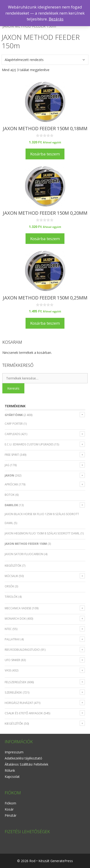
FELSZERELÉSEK (16, 682)
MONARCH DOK (15, 619)
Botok (10, 495)
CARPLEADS (12, 434)
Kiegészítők (13, 566)
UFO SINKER (12, 660)
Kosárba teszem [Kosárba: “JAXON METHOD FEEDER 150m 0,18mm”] (45, 154)
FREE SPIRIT (12, 455)
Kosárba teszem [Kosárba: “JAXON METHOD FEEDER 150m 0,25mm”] (45, 323)
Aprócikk (11, 484)
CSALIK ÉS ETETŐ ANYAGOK (24, 713)
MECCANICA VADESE (18, 608)
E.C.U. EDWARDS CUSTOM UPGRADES (29, 444)
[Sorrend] (45, 60)
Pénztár (11, 815)
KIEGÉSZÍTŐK (14, 723)
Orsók (9, 586)
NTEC (8, 629)
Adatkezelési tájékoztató (23, 758)
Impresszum (14, 752)
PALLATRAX (12, 639)
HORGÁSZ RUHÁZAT (19, 703)
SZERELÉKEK (13, 692)
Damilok (11, 505)
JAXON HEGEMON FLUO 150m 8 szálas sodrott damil (42, 533)
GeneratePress (62, 861)
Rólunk (10, 770)
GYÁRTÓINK (14, 415)
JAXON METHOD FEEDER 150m (26, 544)
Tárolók (11, 597)
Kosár (9, 809)
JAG (7, 465)
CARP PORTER (14, 424)
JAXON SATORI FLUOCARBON (24, 554)
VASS (8, 670)
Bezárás (56, 19)
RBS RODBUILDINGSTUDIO (22, 650)
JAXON (9, 475)
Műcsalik (11, 576)
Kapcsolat (12, 777)
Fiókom (10, 803)
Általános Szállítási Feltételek (26, 764)
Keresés (13, 388)
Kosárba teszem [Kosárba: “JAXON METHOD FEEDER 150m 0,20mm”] (45, 239)
